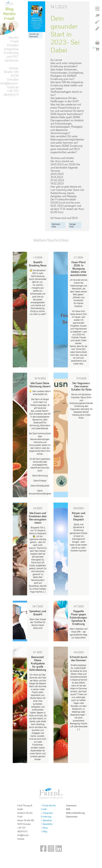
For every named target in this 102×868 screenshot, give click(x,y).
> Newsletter (47, 824)
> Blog (44, 831)
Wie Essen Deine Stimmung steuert (40, 385)
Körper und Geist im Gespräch (79, 516)
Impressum (71, 805)
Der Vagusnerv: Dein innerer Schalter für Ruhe (81, 386)
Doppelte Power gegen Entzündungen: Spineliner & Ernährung (78, 617)
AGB (68, 809)
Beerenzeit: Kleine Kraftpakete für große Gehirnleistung (38, 663)
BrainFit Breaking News (38, 264)
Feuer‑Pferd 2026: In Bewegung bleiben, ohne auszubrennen (78, 268)
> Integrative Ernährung (47, 815)
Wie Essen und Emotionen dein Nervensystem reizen (38, 518)
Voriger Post (73, 225)
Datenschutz (72, 816)
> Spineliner (47, 820)
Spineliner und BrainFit (38, 613)
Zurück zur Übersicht (34, 35)
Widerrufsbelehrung (75, 813)
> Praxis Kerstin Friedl (48, 807)
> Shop (44, 828)
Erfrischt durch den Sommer (78, 659)
